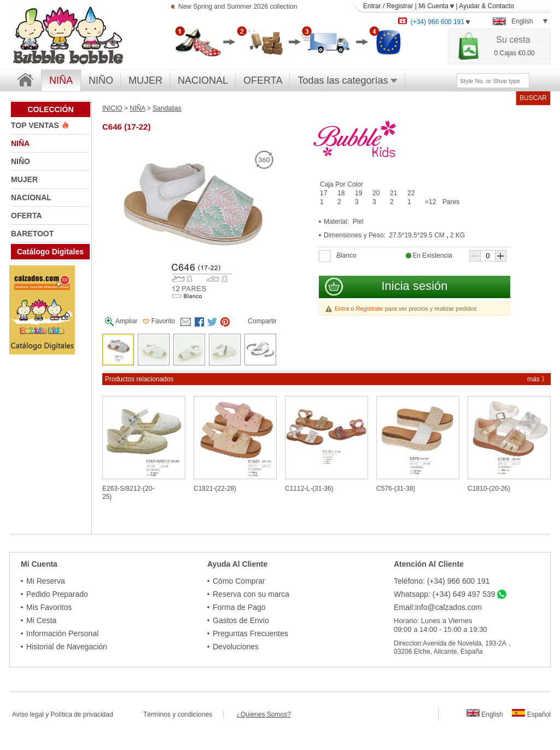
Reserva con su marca (251, 594)
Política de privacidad (82, 714)
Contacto (501, 6)
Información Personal (62, 633)
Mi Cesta (41, 620)
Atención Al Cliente (429, 564)
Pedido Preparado (57, 594)
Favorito (159, 321)
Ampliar (121, 322)
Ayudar (469, 6)
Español (531, 714)
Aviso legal (28, 714)
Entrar (372, 6)
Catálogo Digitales (50, 252)
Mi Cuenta (436, 6)
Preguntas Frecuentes (250, 633)
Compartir (262, 321)
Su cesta (513, 40)
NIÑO (101, 80)
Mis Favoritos (49, 607)
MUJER (145, 80)
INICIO (112, 108)
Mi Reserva (46, 581)
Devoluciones (236, 647)
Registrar (400, 6)
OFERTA (263, 80)
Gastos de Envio (241, 620)
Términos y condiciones (183, 714)
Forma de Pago (239, 607)
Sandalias (167, 108)
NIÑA (20, 143)
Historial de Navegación (67, 647)
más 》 (538, 379)
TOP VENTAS (36, 125)
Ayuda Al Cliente (237, 564)
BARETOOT (32, 234)
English (485, 714)
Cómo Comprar (239, 581)
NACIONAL (203, 80)
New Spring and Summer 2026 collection (238, 7)
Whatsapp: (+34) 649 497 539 (445, 594)
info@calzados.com (448, 607)
